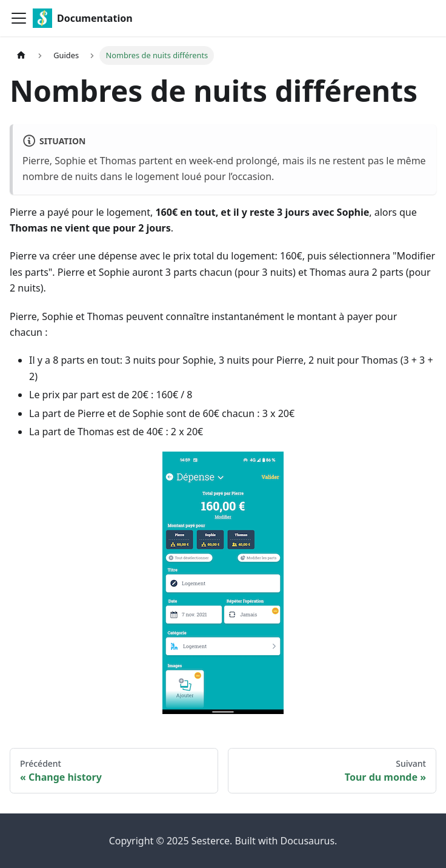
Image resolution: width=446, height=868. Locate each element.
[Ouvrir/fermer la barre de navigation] (19, 18)
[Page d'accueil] (21, 55)
